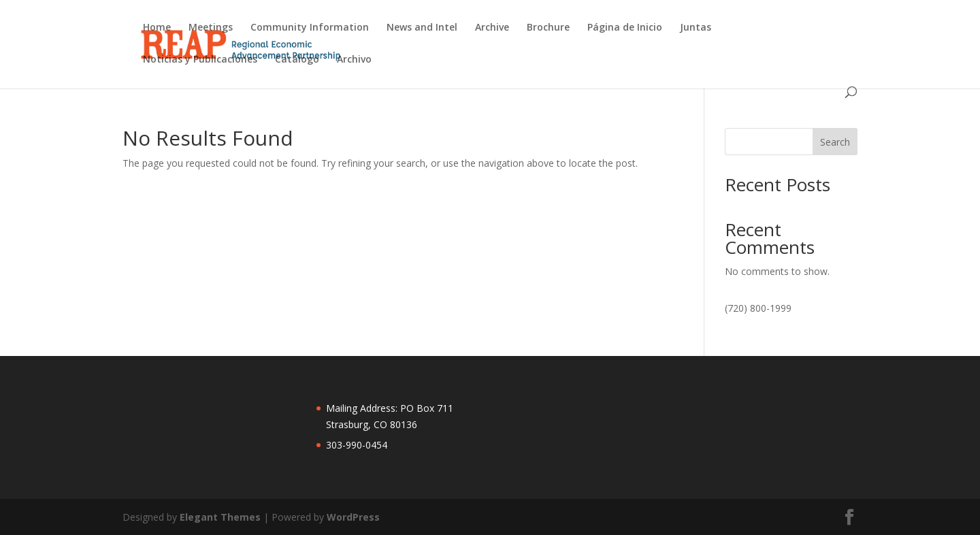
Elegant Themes (220, 517)
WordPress (353, 517)
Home (157, 28)
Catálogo (297, 60)
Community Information (310, 28)
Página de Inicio (625, 28)
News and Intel (422, 28)
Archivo (354, 60)
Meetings (211, 28)
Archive (492, 28)
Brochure (548, 28)
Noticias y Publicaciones (200, 60)
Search (835, 142)
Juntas (696, 28)
